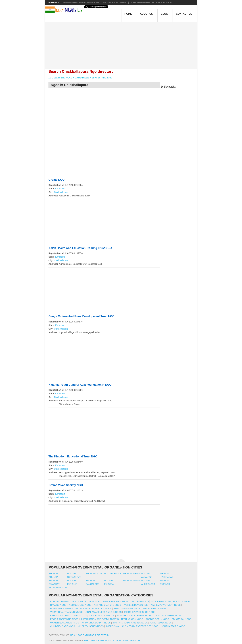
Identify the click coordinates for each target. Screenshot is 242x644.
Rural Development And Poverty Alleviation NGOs (81, 608)
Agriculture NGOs (80, 605)
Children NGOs (140, 601)
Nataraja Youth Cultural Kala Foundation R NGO (80, 385)
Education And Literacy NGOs (68, 601)
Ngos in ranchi (58, 588)
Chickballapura (61, 192)
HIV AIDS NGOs (58, 605)
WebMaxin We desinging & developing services (112, 641)
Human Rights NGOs (154, 608)
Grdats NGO (56, 180)
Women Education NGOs (65, 623)
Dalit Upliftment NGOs (167, 616)
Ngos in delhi (94, 573)
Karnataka (60, 189)
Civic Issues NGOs (161, 623)
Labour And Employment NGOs (69, 616)
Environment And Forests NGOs (171, 601)
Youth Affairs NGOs (173, 626)
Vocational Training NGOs (66, 612)
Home (128, 14)
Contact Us (184, 14)
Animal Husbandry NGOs (96, 623)
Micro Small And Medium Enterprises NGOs (132, 626)
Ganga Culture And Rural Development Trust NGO (81, 316)
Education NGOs (181, 619)
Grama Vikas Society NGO (66, 485)
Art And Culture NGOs (107, 605)
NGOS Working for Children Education (151, 3)
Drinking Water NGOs (127, 608)
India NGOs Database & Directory (89, 635)
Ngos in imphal (132, 573)
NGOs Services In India (115, 3)
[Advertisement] (123, 44)
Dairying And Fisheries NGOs (130, 623)
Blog (164, 14)
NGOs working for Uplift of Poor (81, 3)
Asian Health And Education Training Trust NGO (80, 248)
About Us (146, 14)
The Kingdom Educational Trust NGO (73, 457)
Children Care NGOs (63, 626)
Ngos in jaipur (132, 581)
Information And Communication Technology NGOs (112, 619)
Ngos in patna (113, 573)
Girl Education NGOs (102, 616)
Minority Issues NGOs (91, 626)
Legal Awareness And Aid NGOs (103, 612)
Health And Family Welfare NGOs (108, 601)
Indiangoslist (168, 87)
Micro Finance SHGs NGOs (140, 612)
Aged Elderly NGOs (157, 619)
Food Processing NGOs (64, 619)
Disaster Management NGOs (134, 616)
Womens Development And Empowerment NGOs (152, 605)
